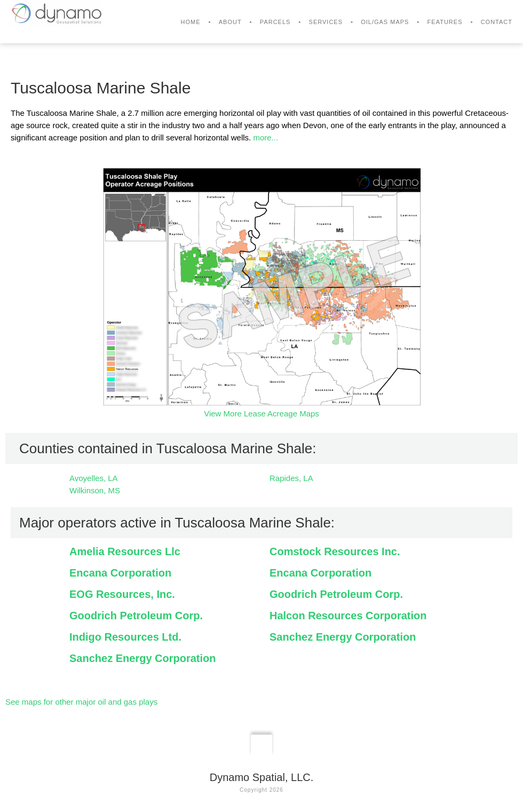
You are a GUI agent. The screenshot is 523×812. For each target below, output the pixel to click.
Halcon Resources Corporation (348, 616)
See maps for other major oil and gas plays (81, 702)
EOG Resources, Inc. (122, 594)
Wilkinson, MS (95, 490)
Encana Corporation (120, 573)
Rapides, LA (291, 478)
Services (326, 22)
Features (445, 22)
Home (191, 22)
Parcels (275, 22)
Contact (497, 22)
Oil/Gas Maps (385, 22)
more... (266, 137)
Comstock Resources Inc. (335, 551)
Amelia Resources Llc (125, 551)
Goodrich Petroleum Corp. (336, 594)
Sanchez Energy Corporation (343, 637)
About (230, 22)
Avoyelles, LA (94, 478)
